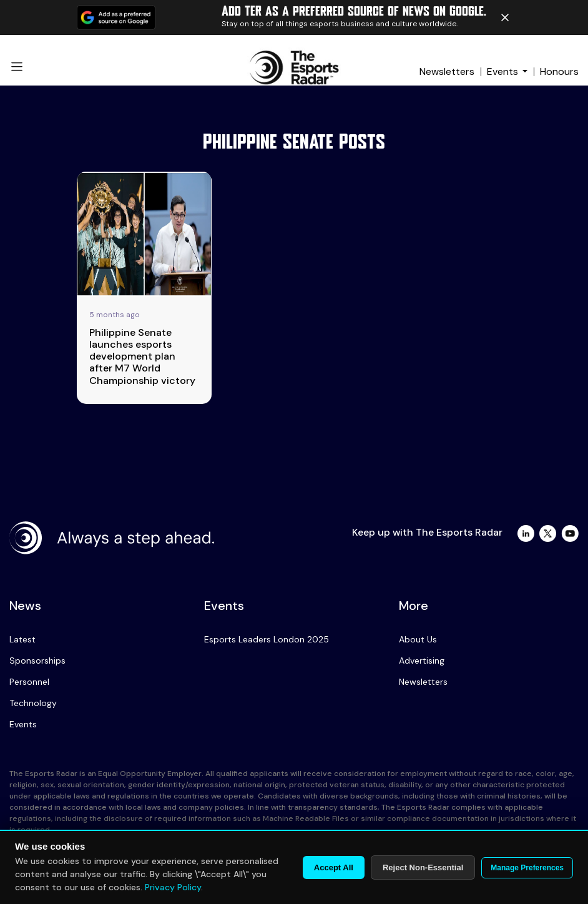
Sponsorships (37, 661)
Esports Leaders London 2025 (267, 639)
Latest (22, 639)
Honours (559, 71)
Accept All (334, 867)
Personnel (29, 682)
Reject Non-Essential (423, 867)
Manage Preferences (527, 868)
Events (502, 71)
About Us (418, 639)
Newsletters (447, 71)
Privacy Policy (173, 887)
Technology (33, 703)
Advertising (422, 661)
